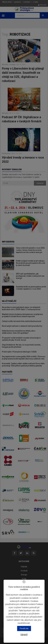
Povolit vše (24, 628)
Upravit (24, 634)
